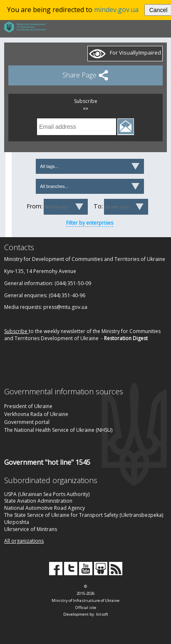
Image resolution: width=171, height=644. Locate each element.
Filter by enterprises (90, 223)
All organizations (24, 541)
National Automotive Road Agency (45, 508)
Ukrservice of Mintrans (31, 529)
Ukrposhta (17, 522)
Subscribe (16, 331)
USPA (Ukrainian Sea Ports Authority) (47, 494)
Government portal (27, 422)
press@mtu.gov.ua (65, 307)
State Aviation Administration (38, 501)
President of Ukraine (28, 406)
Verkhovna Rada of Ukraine (36, 414)
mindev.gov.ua (116, 10)
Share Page (85, 75)
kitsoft (102, 614)
